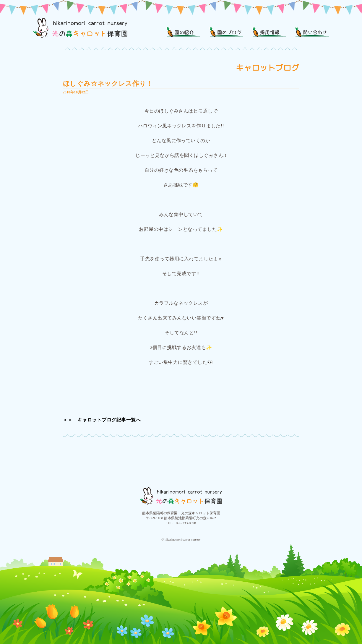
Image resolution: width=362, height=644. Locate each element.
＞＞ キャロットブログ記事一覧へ (102, 420)
